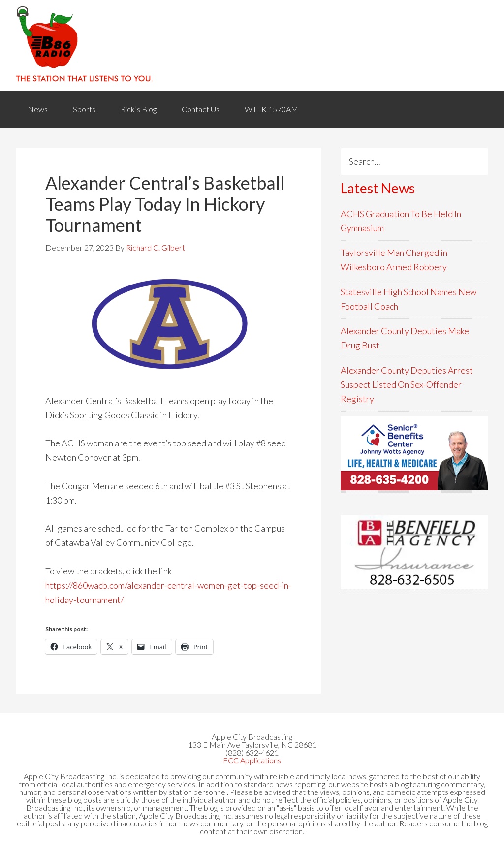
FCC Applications (252, 760)
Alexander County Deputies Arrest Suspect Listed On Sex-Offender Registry (407, 385)
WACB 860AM (252, 45)
